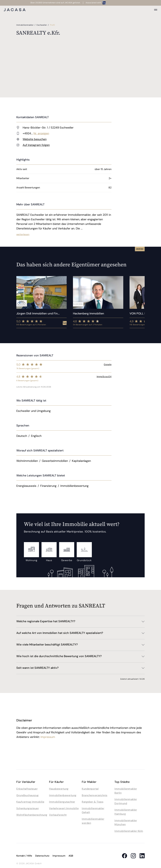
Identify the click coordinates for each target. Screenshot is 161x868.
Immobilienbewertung (63, 795)
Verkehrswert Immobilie (64, 808)
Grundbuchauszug (28, 795)
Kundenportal (90, 789)
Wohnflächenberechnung (32, 815)
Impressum (48, 737)
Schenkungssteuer (28, 808)
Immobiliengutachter (62, 802)
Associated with (96, 3)
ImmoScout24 (104, 376)
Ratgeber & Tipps (93, 802)
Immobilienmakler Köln (129, 831)
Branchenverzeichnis (95, 795)
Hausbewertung (59, 789)
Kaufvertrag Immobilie (30, 802)
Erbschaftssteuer (27, 789)
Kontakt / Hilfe (24, 856)
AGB (71, 856)
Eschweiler (42, 25)
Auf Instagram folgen (36, 145)
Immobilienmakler (25, 25)
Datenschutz (42, 856)
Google (108, 364)
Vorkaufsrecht (58, 815)
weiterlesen (23, 234)
